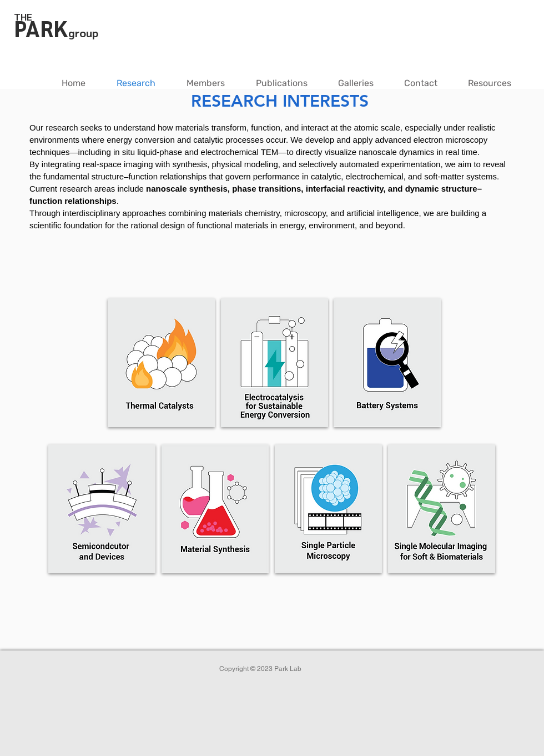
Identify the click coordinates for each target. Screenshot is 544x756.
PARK (41, 28)
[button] (206, 83)
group (83, 33)
